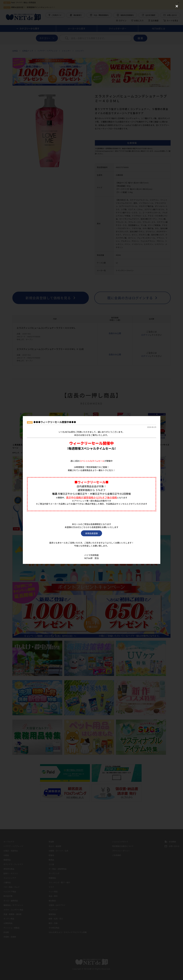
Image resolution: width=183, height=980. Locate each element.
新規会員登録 (91, 533)
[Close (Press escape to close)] (177, 6)
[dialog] (92, 490)
